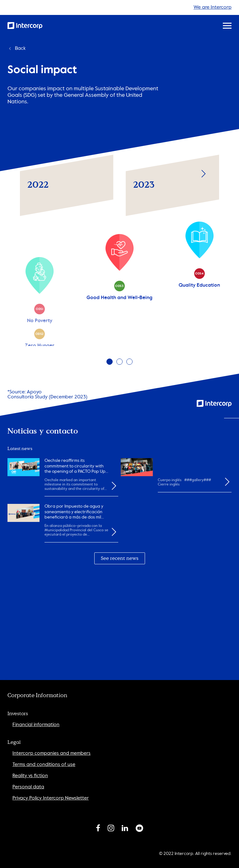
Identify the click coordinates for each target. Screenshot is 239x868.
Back (16, 49)
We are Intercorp (213, 7)
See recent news (120, 558)
